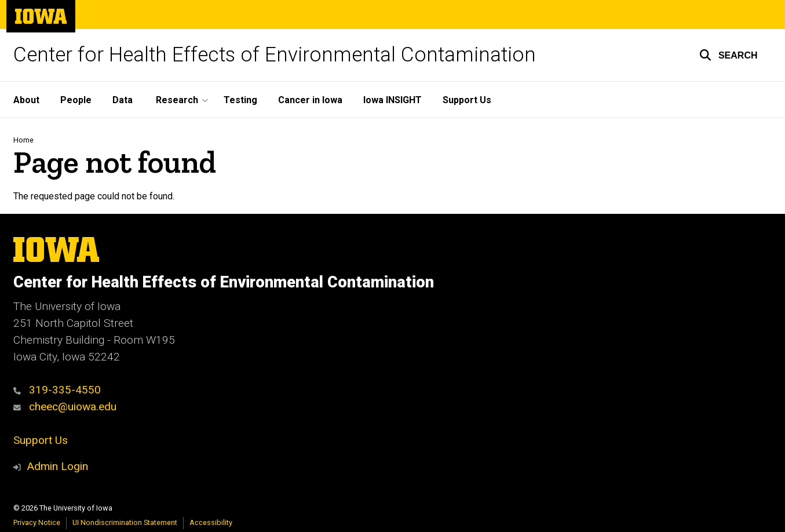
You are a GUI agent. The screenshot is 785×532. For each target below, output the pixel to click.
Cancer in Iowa (310, 100)
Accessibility (211, 522)
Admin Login (57, 466)
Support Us (467, 100)
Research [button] (177, 100)
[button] (729, 55)
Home (23, 140)
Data (123, 100)
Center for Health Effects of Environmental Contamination (275, 55)
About (26, 100)
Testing (240, 100)
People (76, 100)
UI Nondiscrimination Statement (125, 522)
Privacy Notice (37, 522)
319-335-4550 (57, 390)
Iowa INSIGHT (392, 100)
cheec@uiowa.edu (65, 407)
